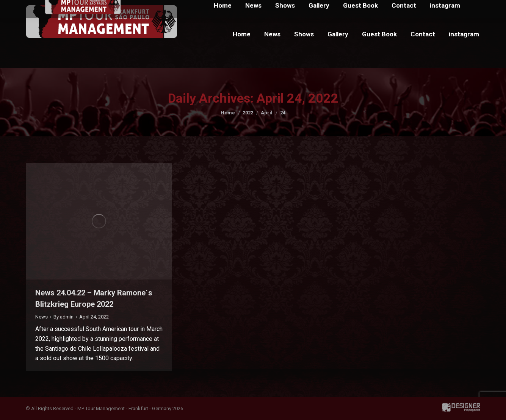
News (42, 317)
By (63, 317)
